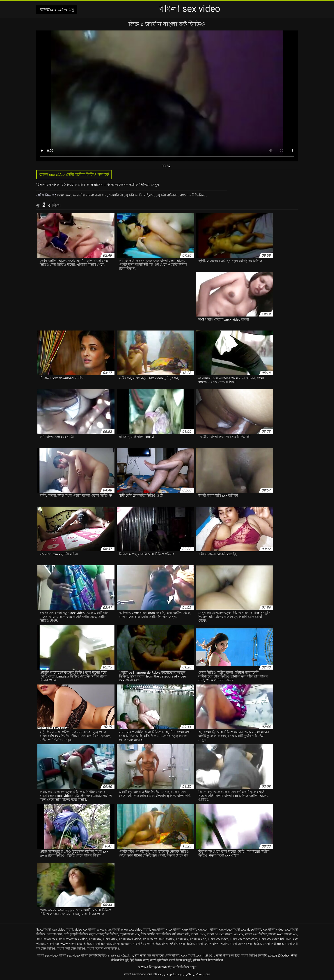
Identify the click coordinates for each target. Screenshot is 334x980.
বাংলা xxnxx (166, 939)
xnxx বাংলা (173, 929)
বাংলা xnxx (110, 939)
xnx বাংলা (158, 929)
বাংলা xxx (182, 939)
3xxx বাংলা (43, 929)
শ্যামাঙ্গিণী (116, 195)
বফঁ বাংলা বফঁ (181, 934)
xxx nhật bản (205, 955)
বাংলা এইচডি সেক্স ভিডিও (178, 944)
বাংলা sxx (291, 934)
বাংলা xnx (95, 939)
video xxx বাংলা (85, 929)
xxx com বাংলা (208, 929)
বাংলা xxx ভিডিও (80, 944)
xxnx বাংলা (189, 929)
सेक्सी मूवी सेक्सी (159, 960)
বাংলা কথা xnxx (273, 944)
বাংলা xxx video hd (271, 939)
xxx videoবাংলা (251, 929)
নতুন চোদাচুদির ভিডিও (104, 934)
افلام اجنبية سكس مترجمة (175, 974)
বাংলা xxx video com (244, 939)
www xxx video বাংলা (136, 929)
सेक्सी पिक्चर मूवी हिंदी (228, 955)
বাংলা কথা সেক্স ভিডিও (71, 948)
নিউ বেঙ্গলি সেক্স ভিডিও (156, 934)
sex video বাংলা (63, 929)
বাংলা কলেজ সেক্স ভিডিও (103, 948)
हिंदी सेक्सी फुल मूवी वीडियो (149, 955)
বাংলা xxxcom (122, 944)
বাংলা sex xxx (234, 934)
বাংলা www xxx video (73, 939)
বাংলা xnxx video (130, 939)
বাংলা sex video (47, 955)
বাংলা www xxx (47, 939)
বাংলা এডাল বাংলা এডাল (212, 944)
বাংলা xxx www (57, 944)
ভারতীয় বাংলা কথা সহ (90, 195)
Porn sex (64, 195)
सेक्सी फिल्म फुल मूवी (180, 960)
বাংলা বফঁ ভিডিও (193, 195)
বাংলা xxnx (150, 939)
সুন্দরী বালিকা (168, 195)
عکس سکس (202, 974)
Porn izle (151, 974)
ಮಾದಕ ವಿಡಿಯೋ (279, 955)
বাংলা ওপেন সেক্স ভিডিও (245, 944)
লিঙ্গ (135, 24)
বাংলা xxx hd (198, 939)
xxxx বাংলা (188, 955)
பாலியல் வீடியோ (121, 955)
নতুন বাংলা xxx (129, 934)
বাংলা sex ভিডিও (256, 934)
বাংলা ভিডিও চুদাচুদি (254, 955)
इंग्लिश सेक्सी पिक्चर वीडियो (208, 960)
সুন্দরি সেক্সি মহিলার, (141, 195)
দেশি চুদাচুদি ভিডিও (76, 934)
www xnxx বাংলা (108, 929)
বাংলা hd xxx (215, 934)
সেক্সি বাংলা (172, 955)
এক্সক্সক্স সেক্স (54, 934)
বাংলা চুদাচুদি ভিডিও (94, 955)
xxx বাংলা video (273, 929)
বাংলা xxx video (218, 939)
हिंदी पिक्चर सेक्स (139, 960)
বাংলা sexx (276, 934)
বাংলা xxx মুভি (102, 944)
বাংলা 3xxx (198, 934)
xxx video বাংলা (229, 929)
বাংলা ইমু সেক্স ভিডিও (146, 944)
